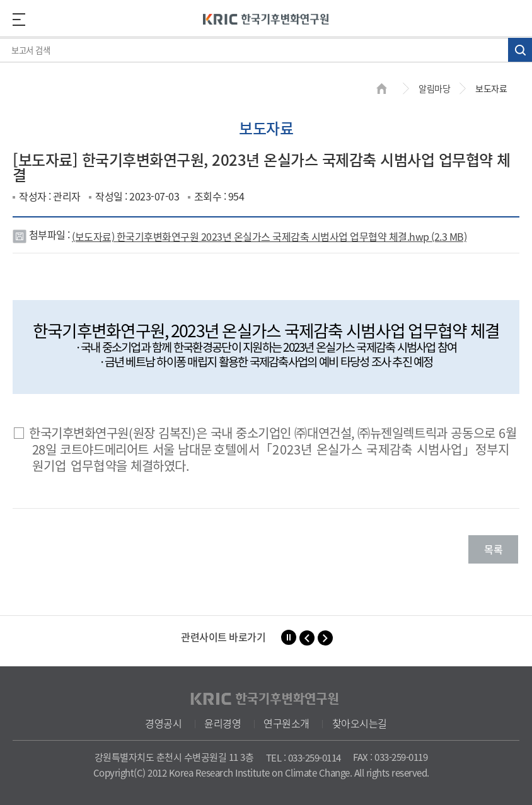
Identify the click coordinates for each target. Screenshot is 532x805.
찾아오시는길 (360, 723)
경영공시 (163, 723)
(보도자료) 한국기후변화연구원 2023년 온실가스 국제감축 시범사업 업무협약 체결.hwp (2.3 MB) (269, 236)
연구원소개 (286, 723)
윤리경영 (223, 723)
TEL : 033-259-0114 (304, 758)
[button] (307, 638)
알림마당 (434, 88)
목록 (493, 549)
